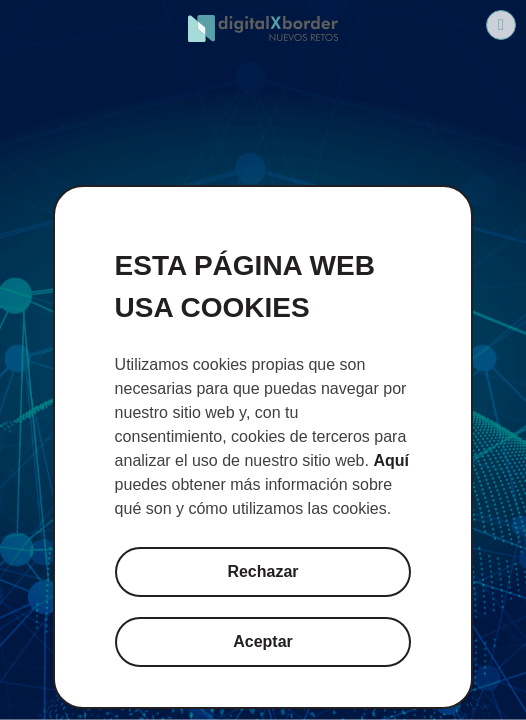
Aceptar (263, 641)
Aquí (391, 460)
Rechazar (262, 571)
